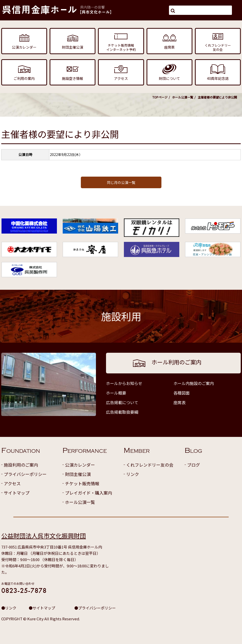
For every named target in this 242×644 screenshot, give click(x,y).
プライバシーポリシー (25, 474)
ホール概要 (116, 393)
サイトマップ (17, 493)
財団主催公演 (78, 474)
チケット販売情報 (82, 483)
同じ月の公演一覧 (121, 182)
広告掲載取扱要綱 (122, 412)
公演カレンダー (80, 465)
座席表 (180, 402)
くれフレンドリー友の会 (150, 465)
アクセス (12, 483)
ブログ (194, 465)
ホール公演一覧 (183, 97)
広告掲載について (122, 402)
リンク (133, 474)
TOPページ (160, 97)
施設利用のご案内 (21, 465)
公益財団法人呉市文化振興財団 (44, 536)
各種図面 (182, 393)
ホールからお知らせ (124, 383)
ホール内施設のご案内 (194, 383)
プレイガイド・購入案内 (89, 493)
